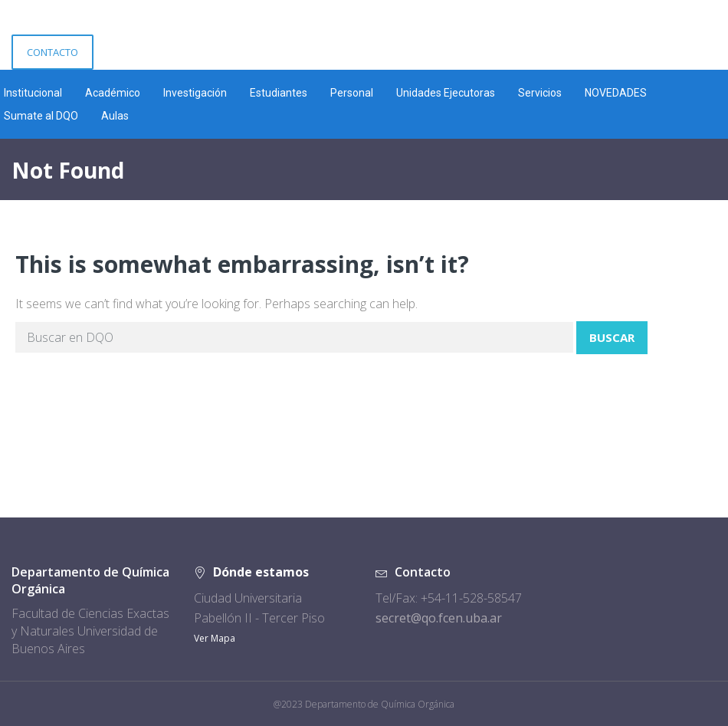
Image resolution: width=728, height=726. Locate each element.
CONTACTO (52, 52)
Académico (113, 93)
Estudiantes (279, 93)
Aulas (115, 116)
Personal (352, 93)
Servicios (540, 93)
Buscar (612, 337)
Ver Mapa (215, 638)
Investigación (195, 93)
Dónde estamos (261, 572)
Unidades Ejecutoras (446, 93)
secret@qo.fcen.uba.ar (439, 618)
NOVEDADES (616, 93)
